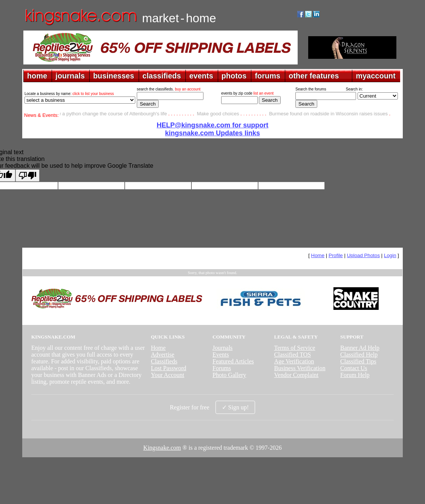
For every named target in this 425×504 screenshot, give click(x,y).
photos (234, 76)
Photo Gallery (229, 375)
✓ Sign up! (235, 407)
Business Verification (300, 368)
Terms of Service (295, 348)
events (201, 76)
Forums (222, 368)
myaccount (376, 76)
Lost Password (168, 368)
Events (221, 355)
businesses (114, 76)
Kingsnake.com (162, 448)
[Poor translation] (28, 175)
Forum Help (355, 375)
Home (318, 255)
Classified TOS (293, 355)
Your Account (167, 375)
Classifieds (164, 361)
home (37, 76)
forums (268, 76)
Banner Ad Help (360, 348)
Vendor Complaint (297, 375)
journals (70, 76)
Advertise (162, 355)
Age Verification (294, 361)
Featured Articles (233, 361)
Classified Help (359, 355)
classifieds (162, 76)
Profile (336, 255)
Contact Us (354, 368)
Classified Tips (358, 361)
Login (390, 255)
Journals (222, 348)
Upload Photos (363, 255)
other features (314, 76)
